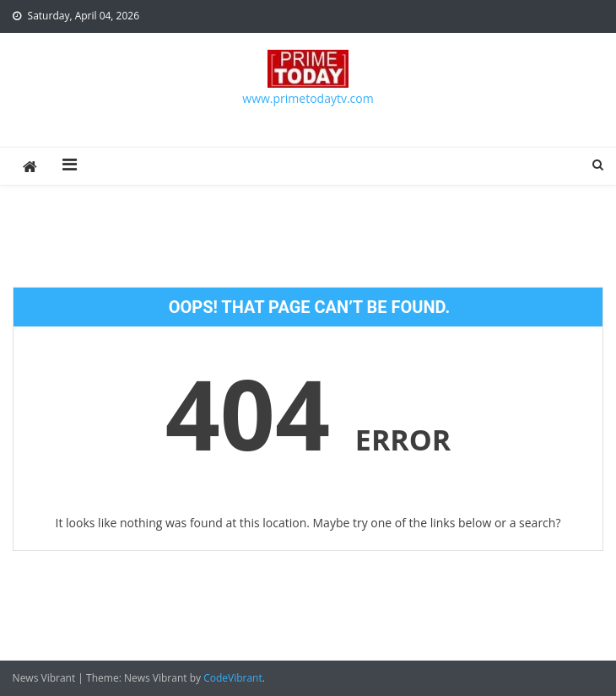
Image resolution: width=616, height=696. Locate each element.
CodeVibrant (233, 678)
